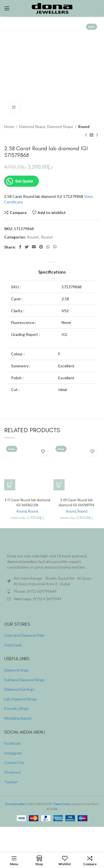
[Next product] (97, 135)
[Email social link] (34, 247)
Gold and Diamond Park (24, 635)
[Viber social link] (55, 247)
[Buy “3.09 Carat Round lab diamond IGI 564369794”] (59, 485)
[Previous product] (86, 135)
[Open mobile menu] (7, 8)
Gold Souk (13, 645)
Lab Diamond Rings (21, 699)
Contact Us (14, 762)
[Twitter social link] (27, 247)
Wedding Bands (18, 718)
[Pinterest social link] (41, 247)
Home (9, 127)
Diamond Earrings (19, 689)
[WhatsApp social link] (48, 247)
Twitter (11, 782)
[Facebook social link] (20, 247)
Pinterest (12, 772)
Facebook (12, 743)
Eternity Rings (17, 708)
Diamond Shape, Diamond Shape (46, 127)
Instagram (13, 753)
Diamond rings (17, 670)
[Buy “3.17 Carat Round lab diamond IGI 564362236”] (10, 485)
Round (84, 127)
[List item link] (52, 591)
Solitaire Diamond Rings (25, 680)
